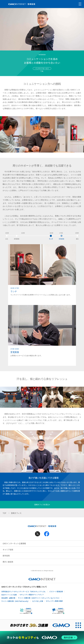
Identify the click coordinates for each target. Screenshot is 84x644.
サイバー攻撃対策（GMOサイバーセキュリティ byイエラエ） (39, 598)
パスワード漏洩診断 (56, 591)
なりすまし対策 (38, 601)
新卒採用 (6, 556)
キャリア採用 (8, 550)
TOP (4, 513)
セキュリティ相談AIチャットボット (32, 595)
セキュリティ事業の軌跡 (54, 601)
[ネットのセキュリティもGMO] (42, 637)
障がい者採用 (8, 562)
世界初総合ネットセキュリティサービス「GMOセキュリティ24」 (24, 591)
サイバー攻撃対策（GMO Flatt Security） (15, 601)
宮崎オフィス (16, 513)
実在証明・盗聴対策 (8, 598)
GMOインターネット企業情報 (14, 543)
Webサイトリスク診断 (9, 595)
